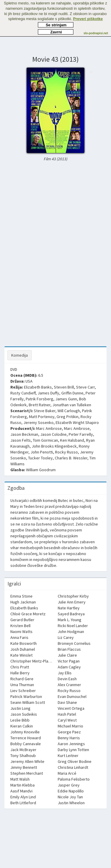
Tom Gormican (45, 440)
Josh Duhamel (23, 649)
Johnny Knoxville (25, 732)
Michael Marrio (70, 726)
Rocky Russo (66, 452)
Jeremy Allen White (27, 761)
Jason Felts (21, 440)
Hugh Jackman (23, 602)
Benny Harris (69, 738)
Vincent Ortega (71, 708)
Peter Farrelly (81, 434)
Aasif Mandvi (21, 791)
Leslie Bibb (20, 720)
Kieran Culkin (22, 726)
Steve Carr (85, 387)
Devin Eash (67, 679)
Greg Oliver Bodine (75, 761)
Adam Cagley (69, 667)
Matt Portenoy (42, 417)
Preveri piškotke (88, 19)
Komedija (20, 355)
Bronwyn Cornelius (74, 643)
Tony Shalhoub (23, 756)
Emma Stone (21, 596)
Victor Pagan (69, 661)
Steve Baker (45, 411)
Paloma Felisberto (74, 779)
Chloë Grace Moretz (28, 614)
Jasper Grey (69, 785)
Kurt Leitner (68, 756)
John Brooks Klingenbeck (54, 446)
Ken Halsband (72, 440)
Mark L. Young (70, 620)
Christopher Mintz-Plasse (33, 661)
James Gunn (66, 399)
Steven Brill (64, 387)
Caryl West (67, 720)
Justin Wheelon (71, 803)
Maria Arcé (67, 773)
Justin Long (20, 708)
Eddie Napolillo (71, 791)
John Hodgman (71, 632)
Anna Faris (19, 637)
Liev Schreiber (23, 691)
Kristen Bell (20, 626)
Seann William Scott (28, 702)
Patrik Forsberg (40, 399)
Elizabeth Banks (38, 387)
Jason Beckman (24, 434)
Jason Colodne (53, 434)
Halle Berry (20, 673)
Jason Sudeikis (24, 714)
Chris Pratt (20, 667)
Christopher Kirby (73, 596)
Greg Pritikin (67, 417)
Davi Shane (67, 702)
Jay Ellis (65, 673)
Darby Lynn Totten (73, 750)
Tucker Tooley (40, 458)
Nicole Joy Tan (70, 797)
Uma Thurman (22, 685)
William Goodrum (41, 470)
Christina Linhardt (73, 767)
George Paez (69, 732)
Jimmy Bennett (24, 767)
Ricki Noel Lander (73, 626)
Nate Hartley (69, 608)
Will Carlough (69, 411)
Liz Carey (66, 637)
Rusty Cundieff (23, 393)
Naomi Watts (21, 632)
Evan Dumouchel (72, 696)
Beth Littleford (23, 803)
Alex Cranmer (69, 685)
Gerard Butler (22, 620)
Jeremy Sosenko (38, 422)
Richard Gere (22, 679)
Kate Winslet (21, 655)
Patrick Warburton (26, 696)
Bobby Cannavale (26, 744)
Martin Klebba (22, 785)
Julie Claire (67, 655)
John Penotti (42, 452)
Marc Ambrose (49, 428)
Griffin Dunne (72, 393)
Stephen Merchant (27, 773)
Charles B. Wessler (71, 458)
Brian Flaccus (69, 649)
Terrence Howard (26, 738)
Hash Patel (67, 714)
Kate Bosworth (24, 643)
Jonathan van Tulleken (72, 405)
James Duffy (48, 393)
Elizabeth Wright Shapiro (77, 422)
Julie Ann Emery (72, 602)
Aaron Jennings (71, 744)
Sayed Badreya (71, 614)
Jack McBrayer (23, 750)
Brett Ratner (40, 405)
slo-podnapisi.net (96, 33)
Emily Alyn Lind (23, 797)
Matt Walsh (20, 779)
